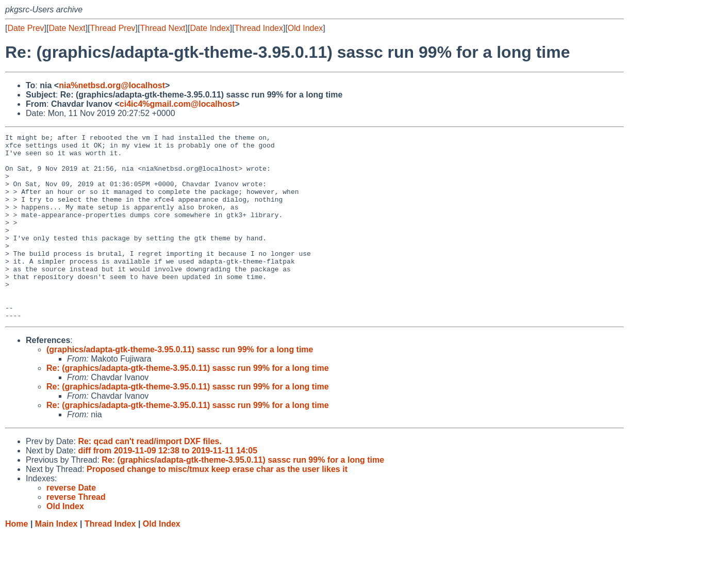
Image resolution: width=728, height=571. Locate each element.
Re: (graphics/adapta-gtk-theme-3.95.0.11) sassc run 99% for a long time (188, 405)
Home (16, 561)
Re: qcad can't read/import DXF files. (150, 478)
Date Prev (26, 28)
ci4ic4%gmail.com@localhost (177, 104)
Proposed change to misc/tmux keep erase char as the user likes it (217, 506)
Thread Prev (113, 28)
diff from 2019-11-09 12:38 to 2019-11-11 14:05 (168, 488)
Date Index (210, 28)
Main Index (56, 561)
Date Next (67, 28)
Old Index (305, 28)
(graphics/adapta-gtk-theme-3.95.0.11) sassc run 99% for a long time (180, 387)
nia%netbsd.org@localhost (112, 85)
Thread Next (162, 28)
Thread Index (259, 28)
